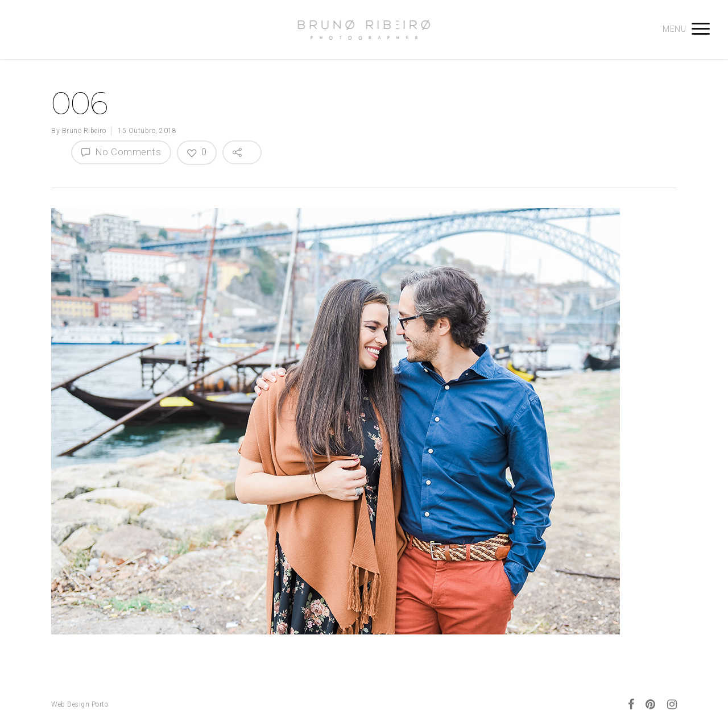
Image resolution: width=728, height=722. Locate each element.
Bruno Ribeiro (84, 131)
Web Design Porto (80, 704)
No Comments (121, 152)
